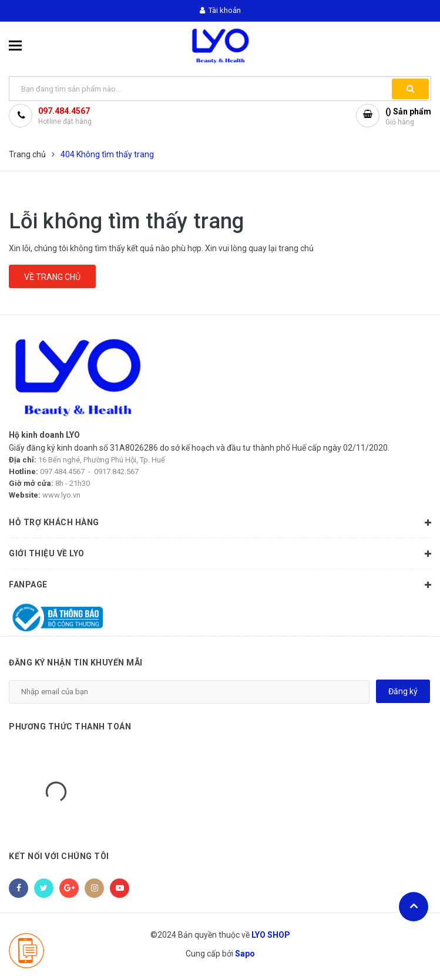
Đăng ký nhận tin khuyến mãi (76, 663)
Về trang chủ (52, 277)
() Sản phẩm (408, 117)
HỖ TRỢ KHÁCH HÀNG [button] (220, 523)
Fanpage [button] (220, 585)
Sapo (245, 954)
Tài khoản (220, 10)
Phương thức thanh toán (70, 726)
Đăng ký (403, 691)
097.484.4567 (64, 111)
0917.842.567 (116, 472)
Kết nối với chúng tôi (59, 856)
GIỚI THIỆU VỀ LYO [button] (220, 554)
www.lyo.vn (61, 495)
